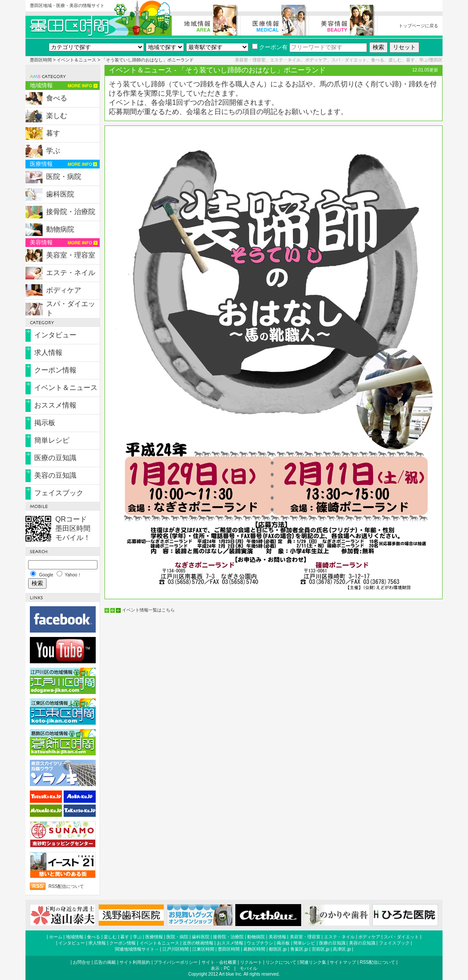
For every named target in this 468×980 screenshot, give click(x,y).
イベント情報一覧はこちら (148, 610)
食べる (57, 98)
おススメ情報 (55, 405)
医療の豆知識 (55, 458)
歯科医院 (60, 194)
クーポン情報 (55, 370)
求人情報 (48, 352)
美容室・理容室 (71, 255)
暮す (53, 133)
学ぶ (53, 151)
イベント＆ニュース (76, 60)
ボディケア (64, 290)
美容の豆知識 (55, 475)
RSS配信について (67, 886)
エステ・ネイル (71, 273)
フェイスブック (59, 493)
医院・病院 (64, 177)
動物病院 (60, 229)
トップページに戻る (418, 26)
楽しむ (57, 116)
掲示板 (45, 423)
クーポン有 (270, 47)
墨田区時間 (41, 60)
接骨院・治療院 (71, 212)
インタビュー (55, 335)
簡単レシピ (52, 440)
